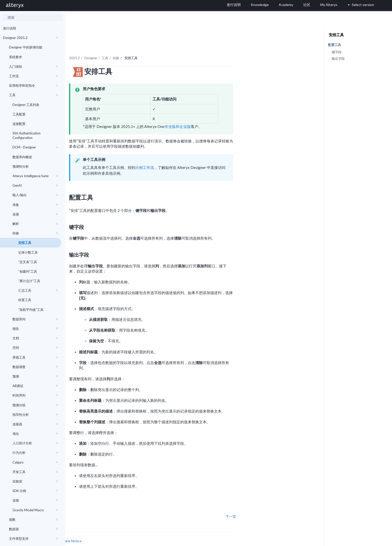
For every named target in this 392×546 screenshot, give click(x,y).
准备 (35, 205)
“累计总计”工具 (29, 281)
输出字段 (338, 58)
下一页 (281, 506)
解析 (35, 224)
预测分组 (35, 405)
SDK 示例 (35, 491)
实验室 (35, 481)
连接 (35, 214)
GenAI (35, 185)
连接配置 (19, 124)
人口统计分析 (35, 443)
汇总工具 (37, 290)
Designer (141, 47)
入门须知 (33, 66)
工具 (33, 95)
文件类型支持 (33, 539)
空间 (35, 348)
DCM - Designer (35, 147)
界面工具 (35, 357)
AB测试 (35, 386)
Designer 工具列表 (26, 105)
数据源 (33, 529)
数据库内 (35, 319)
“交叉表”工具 (27, 262)
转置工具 (24, 300)
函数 (33, 520)
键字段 (337, 52)
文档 (35, 338)
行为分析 (35, 453)
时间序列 (35, 395)
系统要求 (15, 57)
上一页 (80, 506)
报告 (35, 329)
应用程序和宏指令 (33, 85)
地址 (35, 434)
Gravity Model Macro (35, 510)
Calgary (35, 462)
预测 (35, 376)
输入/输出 (35, 195)
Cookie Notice (121, 530)
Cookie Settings (84, 535)
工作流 (33, 76)
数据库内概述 (22, 157)
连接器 (35, 424)
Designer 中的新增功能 (26, 47)
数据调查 (35, 367)
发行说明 (9, 28)
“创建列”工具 (27, 271)
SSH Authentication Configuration (26, 135)
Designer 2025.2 (30, 38)
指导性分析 (35, 415)
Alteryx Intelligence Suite (35, 176)
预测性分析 (21, 166)
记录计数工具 (28, 252)
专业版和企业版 (228, 116)
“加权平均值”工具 (30, 310)
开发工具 (35, 472)
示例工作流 (195, 157)
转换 (35, 233)
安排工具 (24, 243)
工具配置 (19, 114)
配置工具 (334, 45)
